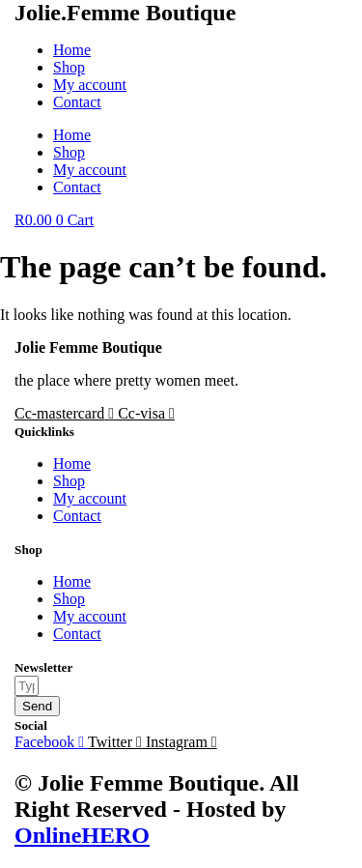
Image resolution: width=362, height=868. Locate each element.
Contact (77, 102)
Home (72, 50)
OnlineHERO (82, 835)
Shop (69, 67)
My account (90, 85)
